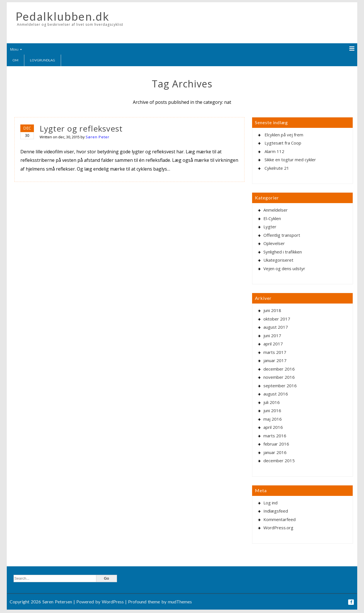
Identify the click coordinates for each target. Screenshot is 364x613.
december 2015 (279, 461)
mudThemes (180, 602)
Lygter (270, 227)
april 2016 (273, 427)
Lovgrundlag (43, 60)
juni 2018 (272, 310)
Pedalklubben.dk (63, 16)
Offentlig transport (282, 235)
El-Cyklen (272, 218)
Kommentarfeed (279, 519)
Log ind (270, 503)
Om (15, 60)
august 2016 (276, 394)
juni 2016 (272, 410)
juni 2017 (272, 335)
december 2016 (279, 369)
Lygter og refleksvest (81, 128)
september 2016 (280, 386)
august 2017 (276, 327)
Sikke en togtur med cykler (290, 160)
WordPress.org (278, 528)
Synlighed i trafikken (283, 252)
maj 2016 (273, 419)
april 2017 (273, 344)
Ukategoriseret (278, 260)
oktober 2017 (277, 319)
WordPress (113, 602)
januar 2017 (275, 360)
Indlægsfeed (276, 511)
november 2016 (279, 377)
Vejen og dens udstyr (284, 268)
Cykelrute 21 (277, 168)
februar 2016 (276, 444)
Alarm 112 (274, 151)
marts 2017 (275, 352)
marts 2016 (275, 436)
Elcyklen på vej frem (284, 135)
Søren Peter (97, 137)
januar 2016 (275, 452)
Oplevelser (274, 243)
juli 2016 (272, 402)
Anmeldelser (276, 210)
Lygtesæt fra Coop (283, 143)
